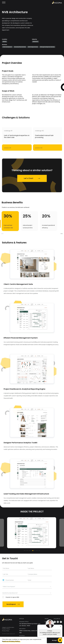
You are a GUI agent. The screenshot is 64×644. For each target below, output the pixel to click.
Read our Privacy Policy (11, 641)
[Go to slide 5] (31, 551)
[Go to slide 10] (40, 551)
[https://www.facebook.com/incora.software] (55, 622)
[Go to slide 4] (29, 551)
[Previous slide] (9, 533)
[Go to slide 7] (35, 551)
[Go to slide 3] (28, 551)
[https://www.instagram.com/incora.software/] (61, 622)
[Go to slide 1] (24, 551)
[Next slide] (55, 531)
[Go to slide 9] (38, 551)
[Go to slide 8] (36, 551)
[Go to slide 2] (26, 551)
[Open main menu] (4, 2)
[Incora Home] (9, 620)
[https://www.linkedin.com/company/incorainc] (58, 622)
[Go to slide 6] (33, 551)
